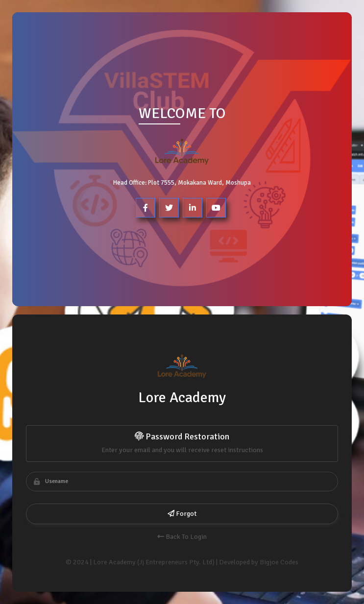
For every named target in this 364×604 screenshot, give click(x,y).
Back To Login (182, 537)
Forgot (182, 514)
